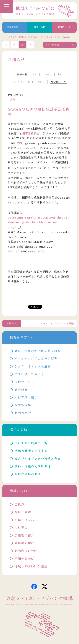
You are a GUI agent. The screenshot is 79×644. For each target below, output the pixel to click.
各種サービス (24, 382)
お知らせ (12, 324)
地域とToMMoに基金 (31, 567)
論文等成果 (23, 405)
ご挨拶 (19, 505)
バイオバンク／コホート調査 (36, 359)
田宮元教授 (30, 134)
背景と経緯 (23, 512)
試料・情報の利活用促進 (33, 466)
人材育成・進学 (26, 398)
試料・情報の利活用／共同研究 (38, 351)
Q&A (35, 37)
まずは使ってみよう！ (31, 374)
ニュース (47, 75)
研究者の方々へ (15, 27)
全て (35, 75)
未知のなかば (24, 559)
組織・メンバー (26, 520)
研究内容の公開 (26, 551)
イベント (40, 82)
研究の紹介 (23, 413)
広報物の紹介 (24, 536)
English (66, 37)
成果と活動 (39, 27)
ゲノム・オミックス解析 (33, 367)
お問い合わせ (25, 37)
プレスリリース (21, 82)
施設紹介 (21, 390)
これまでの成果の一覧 (31, 443)
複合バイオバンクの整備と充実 (38, 459)
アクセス (13, 37)
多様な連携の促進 (28, 474)
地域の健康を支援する (31, 451)
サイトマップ (54, 37)
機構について (64, 27)
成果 (59, 75)
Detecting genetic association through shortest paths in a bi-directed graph (39, 223)
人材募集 (21, 528)
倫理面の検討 (24, 543)
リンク (43, 37)
